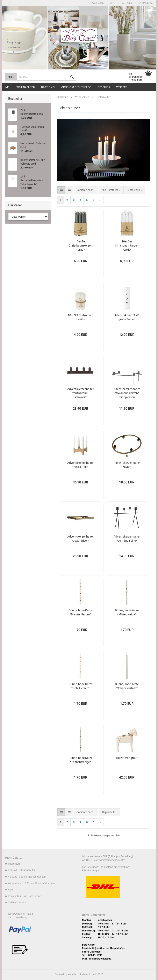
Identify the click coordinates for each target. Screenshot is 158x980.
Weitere (122, 87)
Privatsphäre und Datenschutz (25, 896)
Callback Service (17, 903)
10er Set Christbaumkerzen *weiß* (127, 246)
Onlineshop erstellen (66, 974)
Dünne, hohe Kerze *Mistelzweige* (127, 612)
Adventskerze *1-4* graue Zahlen (127, 317)
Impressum (14, 864)
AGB (10, 890)
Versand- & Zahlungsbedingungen (27, 877)
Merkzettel (146, 3)
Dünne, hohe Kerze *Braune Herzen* (81, 612)
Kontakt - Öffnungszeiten (22, 870)
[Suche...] (11, 77)
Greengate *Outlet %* (76, 87)
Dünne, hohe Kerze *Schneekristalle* (127, 686)
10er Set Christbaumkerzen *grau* (80, 246)
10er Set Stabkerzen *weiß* (80, 317)
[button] (113, 3)
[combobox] (86, 190)
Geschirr (104, 87)
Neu (8, 87)
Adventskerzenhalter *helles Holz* (80, 465)
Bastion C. (48, 87)
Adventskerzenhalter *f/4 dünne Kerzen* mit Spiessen (127, 393)
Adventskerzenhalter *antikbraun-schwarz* (80, 393)
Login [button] (127, 3)
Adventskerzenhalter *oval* (127, 465)
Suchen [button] (98, 3)
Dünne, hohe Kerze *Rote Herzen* (81, 686)
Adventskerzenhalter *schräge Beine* (127, 539)
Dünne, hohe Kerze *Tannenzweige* (81, 760)
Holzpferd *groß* (127, 758)
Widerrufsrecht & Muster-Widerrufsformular (32, 883)
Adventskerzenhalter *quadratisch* (80, 539)
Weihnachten (26, 87)
